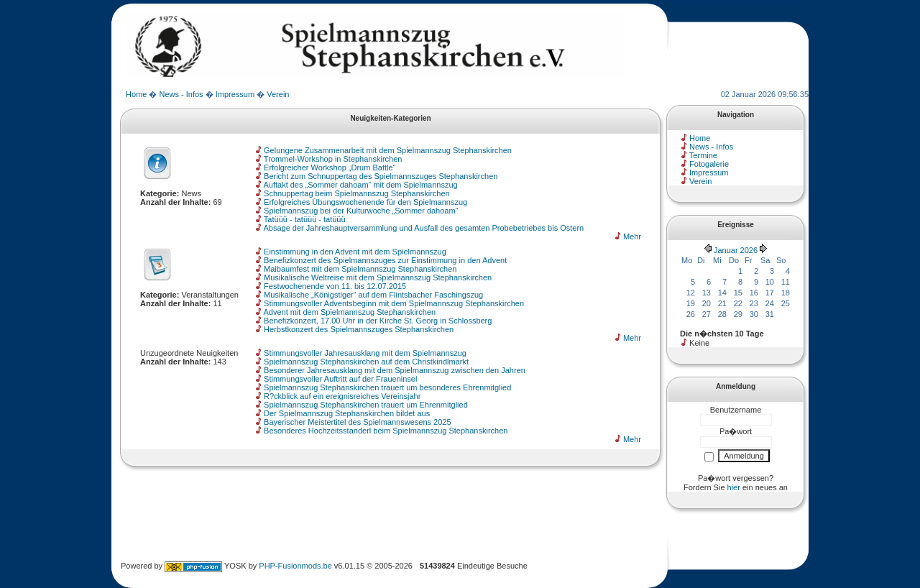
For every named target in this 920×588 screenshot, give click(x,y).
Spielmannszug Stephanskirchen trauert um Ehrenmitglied (366, 405)
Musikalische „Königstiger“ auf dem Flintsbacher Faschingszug (373, 295)
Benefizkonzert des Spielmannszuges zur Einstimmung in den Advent (385, 260)
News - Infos (181, 94)
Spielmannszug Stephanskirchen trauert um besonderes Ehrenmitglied (387, 387)
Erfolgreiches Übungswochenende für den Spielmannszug (365, 202)
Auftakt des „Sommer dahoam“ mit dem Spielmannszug (360, 185)
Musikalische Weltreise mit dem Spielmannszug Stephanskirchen (378, 277)
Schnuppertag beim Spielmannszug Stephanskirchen (357, 193)
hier (734, 487)
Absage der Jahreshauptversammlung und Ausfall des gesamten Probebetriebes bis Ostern (423, 228)
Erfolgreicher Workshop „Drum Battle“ (330, 167)
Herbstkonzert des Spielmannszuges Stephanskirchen (359, 329)
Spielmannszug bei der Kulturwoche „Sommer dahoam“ (361, 211)
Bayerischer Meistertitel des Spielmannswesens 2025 (357, 422)
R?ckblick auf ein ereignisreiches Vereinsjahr (342, 396)
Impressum (235, 94)
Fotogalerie (709, 164)
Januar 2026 (736, 250)
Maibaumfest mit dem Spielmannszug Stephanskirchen (360, 269)
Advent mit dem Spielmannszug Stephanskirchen (349, 312)
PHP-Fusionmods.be (295, 566)
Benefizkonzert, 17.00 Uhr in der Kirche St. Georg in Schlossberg (378, 321)
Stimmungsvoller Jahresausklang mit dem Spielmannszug (365, 353)
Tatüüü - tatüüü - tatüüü (305, 219)
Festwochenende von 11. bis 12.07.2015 (335, 286)
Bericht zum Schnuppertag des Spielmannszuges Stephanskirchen (381, 176)
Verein (278, 94)
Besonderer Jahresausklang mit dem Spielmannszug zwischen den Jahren (395, 370)
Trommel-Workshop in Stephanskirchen (333, 159)
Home (136, 94)
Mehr (632, 236)
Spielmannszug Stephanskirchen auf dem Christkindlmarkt (366, 362)
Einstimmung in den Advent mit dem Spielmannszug (355, 252)
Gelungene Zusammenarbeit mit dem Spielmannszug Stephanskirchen (388, 150)
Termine (703, 155)
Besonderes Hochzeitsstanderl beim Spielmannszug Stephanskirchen (386, 431)
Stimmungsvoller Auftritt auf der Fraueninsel (340, 379)
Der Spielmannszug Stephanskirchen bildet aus (347, 413)
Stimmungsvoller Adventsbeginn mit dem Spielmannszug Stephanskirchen (394, 303)
